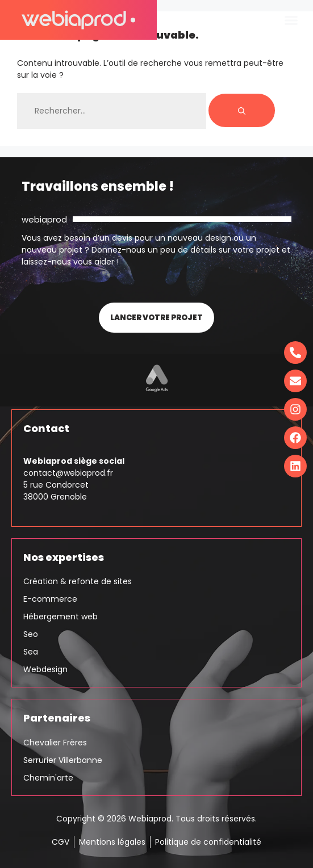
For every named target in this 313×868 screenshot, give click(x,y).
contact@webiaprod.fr (68, 473)
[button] (291, 20)
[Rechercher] (242, 110)
